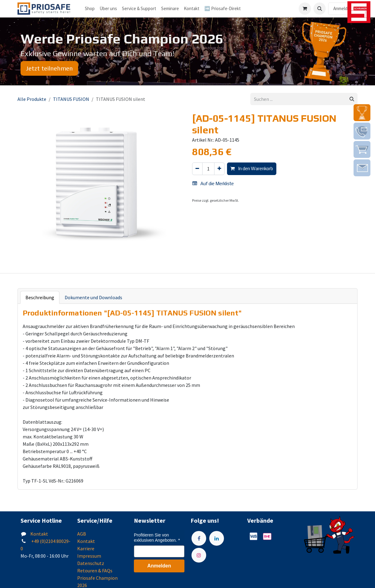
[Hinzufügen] (219, 169)
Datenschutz (91, 563)
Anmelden (343, 8)
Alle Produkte (32, 99)
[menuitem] (108, 9)
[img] (362, 113)
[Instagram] (199, 555)
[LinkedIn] (217, 538)
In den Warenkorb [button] (252, 168)
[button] (320, 9)
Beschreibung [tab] (40, 297)
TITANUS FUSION (71, 99)
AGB (82, 534)
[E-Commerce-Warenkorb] (305, 9)
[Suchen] (352, 99)
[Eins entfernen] (197, 169)
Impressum (89, 556)
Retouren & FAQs (95, 571)
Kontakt (39, 534)
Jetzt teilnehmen (49, 68)
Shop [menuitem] (90, 8)
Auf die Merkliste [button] (213, 183)
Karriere (86, 548)
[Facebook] (199, 538)
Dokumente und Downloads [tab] (93, 297)
